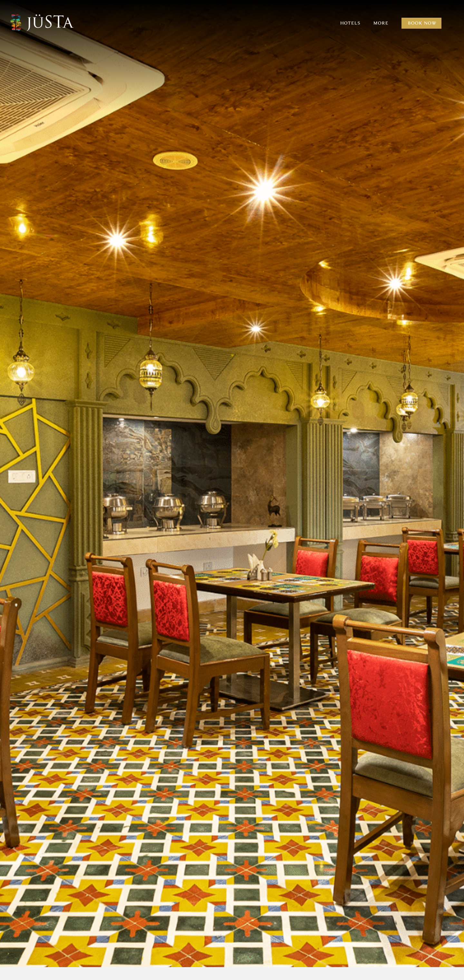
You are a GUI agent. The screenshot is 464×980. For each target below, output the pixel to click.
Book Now (422, 23)
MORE (381, 23)
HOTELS (350, 23)
